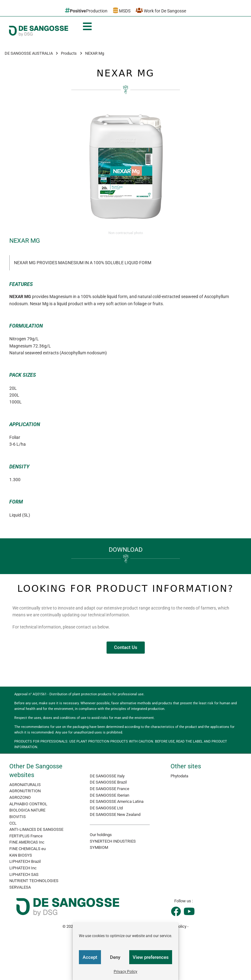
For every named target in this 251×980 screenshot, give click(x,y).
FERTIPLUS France (26, 836)
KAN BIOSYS (21, 855)
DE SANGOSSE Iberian (110, 795)
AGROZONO (20, 797)
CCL (13, 823)
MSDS (122, 10)
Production (86, 10)
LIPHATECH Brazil (25, 861)
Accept (90, 957)
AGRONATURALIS (25, 785)
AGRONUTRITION (25, 791)
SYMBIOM (99, 847)
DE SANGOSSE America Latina (117, 801)
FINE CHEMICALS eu (27, 849)
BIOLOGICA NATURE (27, 810)
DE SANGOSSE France (110, 789)
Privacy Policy (125, 972)
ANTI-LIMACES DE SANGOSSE (36, 829)
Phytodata (179, 776)
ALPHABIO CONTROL (28, 804)
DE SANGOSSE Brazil (108, 782)
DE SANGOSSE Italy (107, 776)
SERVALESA (20, 887)
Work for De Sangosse (161, 10)
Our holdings (101, 835)
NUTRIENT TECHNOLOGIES (34, 881)
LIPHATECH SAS (24, 874)
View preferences (151, 957)
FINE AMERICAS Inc (27, 842)
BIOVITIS (18, 817)
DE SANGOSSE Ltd (106, 808)
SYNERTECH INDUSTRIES (113, 841)
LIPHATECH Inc (23, 868)
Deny (115, 957)
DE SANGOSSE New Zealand (115, 814)
